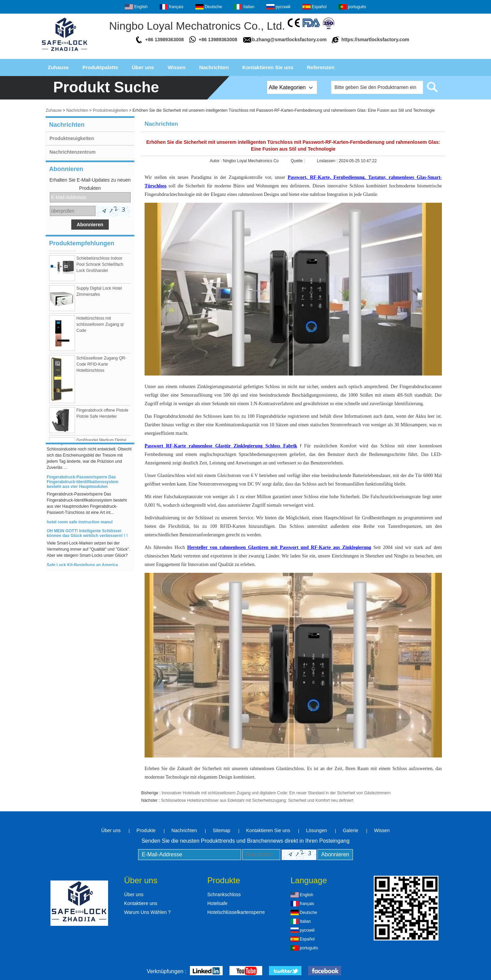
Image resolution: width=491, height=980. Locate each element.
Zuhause (58, 67)
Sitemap (221, 830)
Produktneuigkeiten (110, 110)
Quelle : (299, 161)
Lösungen (316, 830)
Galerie (350, 830)
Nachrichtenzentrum (72, 152)
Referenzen (321, 67)
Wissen (177, 67)
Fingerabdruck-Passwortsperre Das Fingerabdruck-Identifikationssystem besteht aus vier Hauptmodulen (83, 483)
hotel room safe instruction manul (80, 523)
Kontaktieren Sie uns (268, 67)
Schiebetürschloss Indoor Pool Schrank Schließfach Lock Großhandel (100, 266)
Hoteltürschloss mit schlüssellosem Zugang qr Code (100, 326)
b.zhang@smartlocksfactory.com (289, 40)
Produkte (146, 830)
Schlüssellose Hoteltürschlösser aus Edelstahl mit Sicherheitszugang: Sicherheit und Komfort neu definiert (257, 800)
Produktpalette (100, 67)
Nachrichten (214, 67)
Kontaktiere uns (141, 903)
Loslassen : (328, 161)
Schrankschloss (224, 894)
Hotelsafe (217, 903)
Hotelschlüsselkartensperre (236, 912)
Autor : (216, 161)
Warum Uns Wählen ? (147, 912)
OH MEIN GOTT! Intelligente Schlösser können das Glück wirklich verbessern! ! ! (87, 535)
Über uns (143, 67)
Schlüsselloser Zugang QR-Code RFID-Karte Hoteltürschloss (101, 366)
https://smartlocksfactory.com (375, 40)
